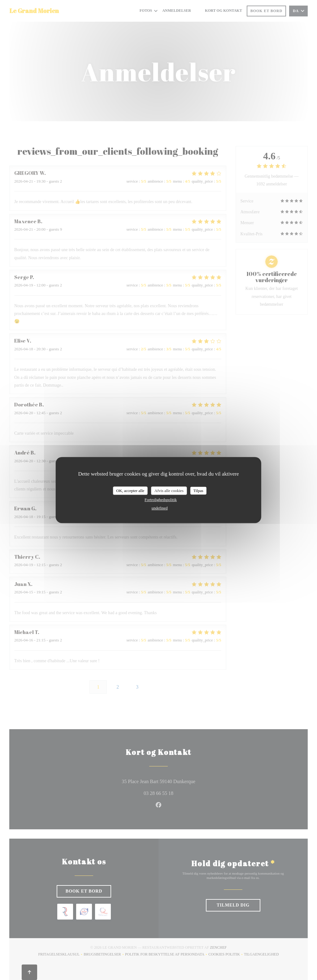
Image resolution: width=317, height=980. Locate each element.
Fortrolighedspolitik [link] (161, 500)
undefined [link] (160, 508)
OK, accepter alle (130, 491)
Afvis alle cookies (169, 491)
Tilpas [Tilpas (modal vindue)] (198, 491)
